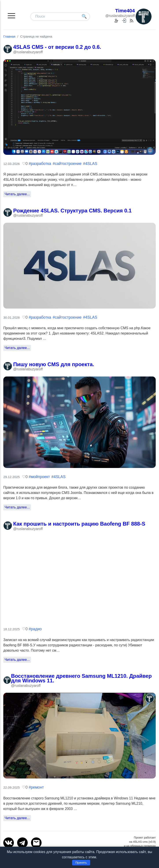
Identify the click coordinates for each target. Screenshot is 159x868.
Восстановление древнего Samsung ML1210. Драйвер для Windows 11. (81, 678)
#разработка (40, 164)
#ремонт (36, 787)
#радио (35, 629)
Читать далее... (17, 194)
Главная (9, 37)
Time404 (125, 11)
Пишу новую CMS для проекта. (54, 364)
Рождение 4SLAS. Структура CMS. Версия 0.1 (72, 211)
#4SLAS (90, 164)
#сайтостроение (67, 164)
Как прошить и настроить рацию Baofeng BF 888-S (79, 524)
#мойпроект (39, 477)
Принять (81, 863)
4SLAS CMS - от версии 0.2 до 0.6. (57, 47)
